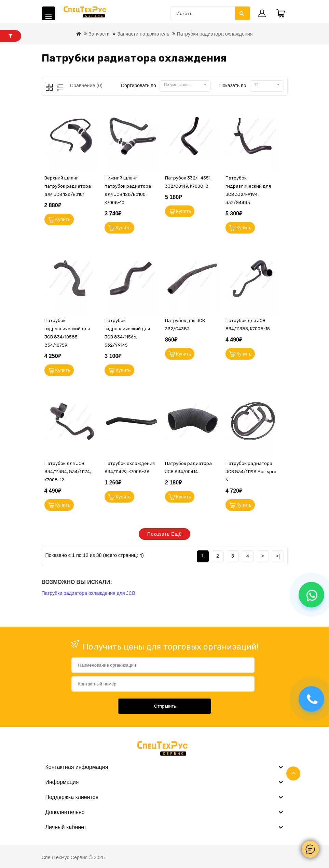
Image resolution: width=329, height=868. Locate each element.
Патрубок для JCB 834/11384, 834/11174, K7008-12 (68, 472)
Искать (242, 13)
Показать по (233, 85)
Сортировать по (139, 85)
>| (278, 556)
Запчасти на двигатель (143, 34)
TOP (293, 773)
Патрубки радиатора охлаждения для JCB (88, 593)
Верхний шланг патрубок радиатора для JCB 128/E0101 (68, 186)
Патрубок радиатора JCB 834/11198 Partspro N (251, 472)
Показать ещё (165, 534)
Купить (63, 219)
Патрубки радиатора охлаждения (215, 34)
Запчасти (99, 34)
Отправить (165, 706)
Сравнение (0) (86, 85)
